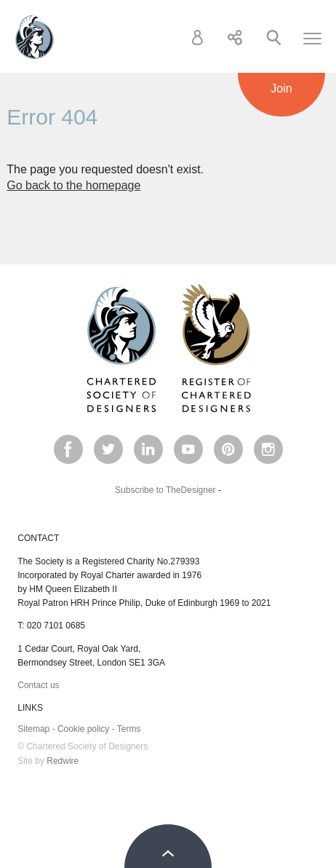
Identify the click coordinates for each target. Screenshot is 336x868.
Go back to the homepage (73, 185)
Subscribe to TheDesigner (165, 490)
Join (281, 88)
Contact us (38, 685)
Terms (129, 729)
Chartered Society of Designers (35, 37)
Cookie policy (83, 729)
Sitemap (33, 729)
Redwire (63, 761)
